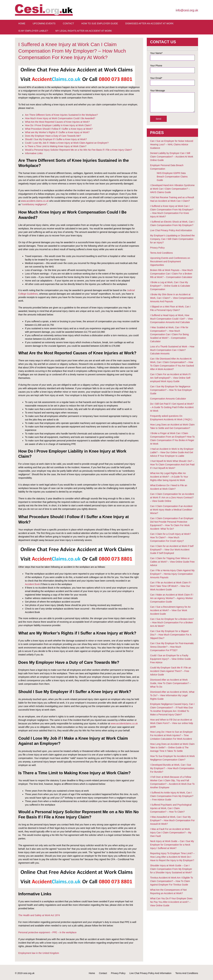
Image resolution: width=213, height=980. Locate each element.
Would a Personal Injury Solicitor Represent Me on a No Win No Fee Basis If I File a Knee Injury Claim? (78, 150)
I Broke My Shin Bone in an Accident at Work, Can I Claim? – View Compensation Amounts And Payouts (172, 298)
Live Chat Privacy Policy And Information (171, 230)
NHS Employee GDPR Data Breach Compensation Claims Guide (172, 177)
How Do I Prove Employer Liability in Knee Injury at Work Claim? (58, 125)
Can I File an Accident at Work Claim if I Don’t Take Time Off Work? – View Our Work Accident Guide (171, 586)
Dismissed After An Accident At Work (149, 23)
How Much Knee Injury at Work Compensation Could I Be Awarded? (60, 118)
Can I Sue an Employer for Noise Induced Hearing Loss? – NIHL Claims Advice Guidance (172, 144)
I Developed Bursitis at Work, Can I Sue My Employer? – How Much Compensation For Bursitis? (172, 768)
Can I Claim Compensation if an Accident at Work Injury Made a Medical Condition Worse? (171, 510)
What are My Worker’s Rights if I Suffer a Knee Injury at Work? (57, 132)
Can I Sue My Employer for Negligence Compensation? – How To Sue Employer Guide (171, 390)
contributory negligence (34, 204)
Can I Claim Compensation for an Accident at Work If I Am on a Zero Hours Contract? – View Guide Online (172, 497)
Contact (68, 23)
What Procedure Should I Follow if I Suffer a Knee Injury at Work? (59, 129)
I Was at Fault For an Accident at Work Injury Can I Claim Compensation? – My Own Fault (171, 833)
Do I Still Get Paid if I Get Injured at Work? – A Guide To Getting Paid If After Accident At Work (172, 407)
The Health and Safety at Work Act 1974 (39, 915)
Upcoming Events (44, 23)
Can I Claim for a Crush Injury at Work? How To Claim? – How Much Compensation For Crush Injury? (170, 537)
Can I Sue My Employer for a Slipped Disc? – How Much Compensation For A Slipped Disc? (171, 635)
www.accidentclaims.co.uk (124, 724)
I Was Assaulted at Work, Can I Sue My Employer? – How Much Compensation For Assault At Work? (172, 820)
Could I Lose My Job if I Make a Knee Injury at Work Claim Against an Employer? (67, 143)
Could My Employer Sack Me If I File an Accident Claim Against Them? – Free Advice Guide (171, 671)
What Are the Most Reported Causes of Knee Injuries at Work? (57, 122)
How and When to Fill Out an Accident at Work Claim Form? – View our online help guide (172, 723)
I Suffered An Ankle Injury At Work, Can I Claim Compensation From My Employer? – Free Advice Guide (172, 796)
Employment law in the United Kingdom (39, 953)
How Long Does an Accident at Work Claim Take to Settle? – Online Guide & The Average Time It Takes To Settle (172, 747)
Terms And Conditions (161, 253)
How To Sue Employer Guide (100, 23)
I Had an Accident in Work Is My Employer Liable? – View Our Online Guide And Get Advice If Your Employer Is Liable (172, 452)
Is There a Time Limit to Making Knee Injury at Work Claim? (56, 146)
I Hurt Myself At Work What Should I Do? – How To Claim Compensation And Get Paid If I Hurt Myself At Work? (172, 465)
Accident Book (32, 584)
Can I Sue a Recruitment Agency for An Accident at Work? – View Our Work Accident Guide (170, 610)
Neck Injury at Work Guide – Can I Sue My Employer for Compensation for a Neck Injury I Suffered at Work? (172, 845)
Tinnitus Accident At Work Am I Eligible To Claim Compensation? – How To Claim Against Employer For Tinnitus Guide (171, 881)
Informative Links (34, 153)
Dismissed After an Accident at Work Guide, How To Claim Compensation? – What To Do (170, 683)
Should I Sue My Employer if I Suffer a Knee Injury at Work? (56, 139)
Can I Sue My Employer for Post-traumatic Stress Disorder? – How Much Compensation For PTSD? (172, 647)
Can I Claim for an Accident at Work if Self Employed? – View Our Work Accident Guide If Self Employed (172, 550)
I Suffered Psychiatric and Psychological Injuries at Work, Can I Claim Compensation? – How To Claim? (171, 808)
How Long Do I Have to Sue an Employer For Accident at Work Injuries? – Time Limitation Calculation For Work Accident (171, 735)
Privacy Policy (157, 248)
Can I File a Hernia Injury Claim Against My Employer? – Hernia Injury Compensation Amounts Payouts (172, 574)
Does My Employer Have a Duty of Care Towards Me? (53, 136)
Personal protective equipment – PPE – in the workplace (47, 932)
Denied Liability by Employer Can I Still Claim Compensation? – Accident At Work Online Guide (172, 157)
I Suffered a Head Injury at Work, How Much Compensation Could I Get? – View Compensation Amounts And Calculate (171, 319)
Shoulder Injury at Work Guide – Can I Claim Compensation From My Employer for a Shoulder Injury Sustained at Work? (171, 869)
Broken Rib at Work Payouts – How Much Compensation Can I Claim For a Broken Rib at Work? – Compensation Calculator (171, 274)
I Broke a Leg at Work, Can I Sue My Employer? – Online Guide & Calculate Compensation (170, 286)
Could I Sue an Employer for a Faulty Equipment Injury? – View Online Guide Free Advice (170, 659)
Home (22, 23)
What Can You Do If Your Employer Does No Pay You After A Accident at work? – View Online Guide (171, 902)
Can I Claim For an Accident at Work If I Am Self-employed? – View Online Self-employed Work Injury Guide (171, 378)
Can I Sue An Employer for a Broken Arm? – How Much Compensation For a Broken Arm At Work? (172, 622)
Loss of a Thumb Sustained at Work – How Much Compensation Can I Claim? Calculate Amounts (172, 350)
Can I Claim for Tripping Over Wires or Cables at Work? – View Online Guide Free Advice (172, 562)
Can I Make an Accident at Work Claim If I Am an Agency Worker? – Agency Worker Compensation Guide (172, 598)
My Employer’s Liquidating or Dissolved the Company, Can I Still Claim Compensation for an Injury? (172, 239)
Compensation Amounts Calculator (168, 399)
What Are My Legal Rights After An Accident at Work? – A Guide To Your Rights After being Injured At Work (169, 477)
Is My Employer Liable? (33, 31)
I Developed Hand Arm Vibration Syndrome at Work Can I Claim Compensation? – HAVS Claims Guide (172, 189)
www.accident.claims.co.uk (35, 201)
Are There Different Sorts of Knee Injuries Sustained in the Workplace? (61, 115)
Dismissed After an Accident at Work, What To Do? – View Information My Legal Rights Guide (172, 695)
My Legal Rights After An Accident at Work (84, 31)
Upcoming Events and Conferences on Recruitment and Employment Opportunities (170, 261)
